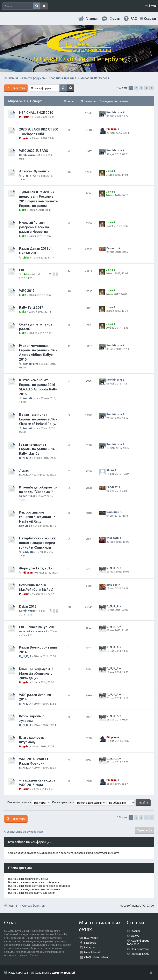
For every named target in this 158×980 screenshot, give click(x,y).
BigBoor (112, 585)
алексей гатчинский (33, 631)
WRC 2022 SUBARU (34, 151)
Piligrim (24, 117)
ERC (22, 270)
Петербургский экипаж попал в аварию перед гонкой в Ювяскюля (37, 543)
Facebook (90, 943)
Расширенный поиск (44, 6)
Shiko (110, 470)
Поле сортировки (79, 802)
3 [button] (141, 88)
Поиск (37, 6)
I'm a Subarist (92, 952)
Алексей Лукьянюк (34, 171)
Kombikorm (114, 112)
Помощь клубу (140, 954)
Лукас (24, 470)
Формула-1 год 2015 (36, 568)
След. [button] (152, 88)
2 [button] (136, 88)
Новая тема (18, 88)
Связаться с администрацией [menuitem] (55, 973)
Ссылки (150, 18)
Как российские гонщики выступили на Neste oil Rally (37, 517)
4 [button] (146, 88)
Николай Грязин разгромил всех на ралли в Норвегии (34, 227)
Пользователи (140, 949)
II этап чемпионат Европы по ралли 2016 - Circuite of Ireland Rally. (38, 419)
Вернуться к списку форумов (25, 832)
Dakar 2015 (28, 606)
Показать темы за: (29, 802)
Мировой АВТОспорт (25, 101)
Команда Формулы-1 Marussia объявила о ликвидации (36, 673)
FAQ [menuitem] (134, 18)
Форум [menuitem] (115, 18)
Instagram (90, 947)
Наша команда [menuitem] (18, 973)
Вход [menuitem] (152, 6)
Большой (26, 526)
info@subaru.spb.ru (96, 957)
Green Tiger (27, 496)
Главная (92, 18)
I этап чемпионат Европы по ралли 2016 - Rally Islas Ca (38, 449)
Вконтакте (91, 938)
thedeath (113, 538)
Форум (135, 936)
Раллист (112, 248)
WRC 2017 (27, 291)
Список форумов (34, 906)
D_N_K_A (28, 175)
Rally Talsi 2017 (31, 307)
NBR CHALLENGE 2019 (36, 113)
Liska (109, 171)
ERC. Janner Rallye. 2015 (38, 627)
